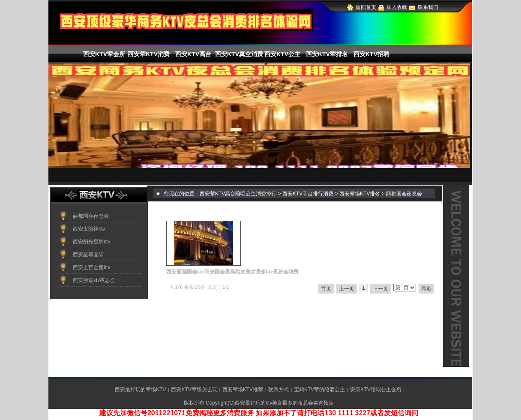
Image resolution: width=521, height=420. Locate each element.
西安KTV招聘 (371, 54)
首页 (326, 289)
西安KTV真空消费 (238, 54)
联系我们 (428, 7)
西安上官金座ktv (91, 267)
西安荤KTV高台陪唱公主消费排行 (238, 194)
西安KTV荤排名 (327, 54)
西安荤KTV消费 (149, 54)
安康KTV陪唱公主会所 (376, 390)
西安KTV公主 (282, 54)
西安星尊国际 (88, 255)
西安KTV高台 (193, 54)
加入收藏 (397, 7)
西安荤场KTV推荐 (243, 390)
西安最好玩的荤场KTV (140, 390)
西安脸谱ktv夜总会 (94, 280)
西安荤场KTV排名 (360, 194)
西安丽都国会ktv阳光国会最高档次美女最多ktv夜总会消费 (232, 272)
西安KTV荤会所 (104, 54)
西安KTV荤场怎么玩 (194, 390)
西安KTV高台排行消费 (308, 194)
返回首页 (366, 7)
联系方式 (278, 390)
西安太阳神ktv (89, 229)
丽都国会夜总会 (91, 216)
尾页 (426, 289)
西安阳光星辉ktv (91, 242)
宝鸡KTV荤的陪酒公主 (319, 390)
